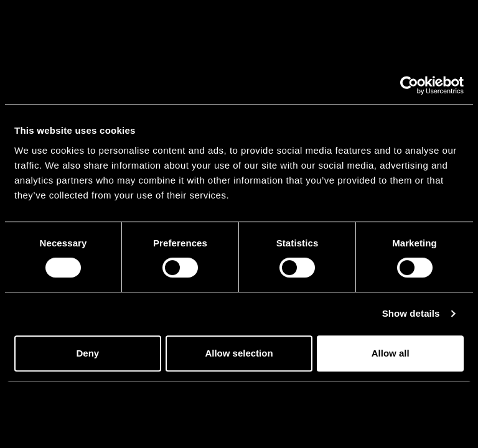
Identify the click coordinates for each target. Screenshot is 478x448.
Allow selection (239, 353)
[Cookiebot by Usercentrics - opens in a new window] (409, 85)
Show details (411, 313)
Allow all (391, 353)
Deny (87, 353)
